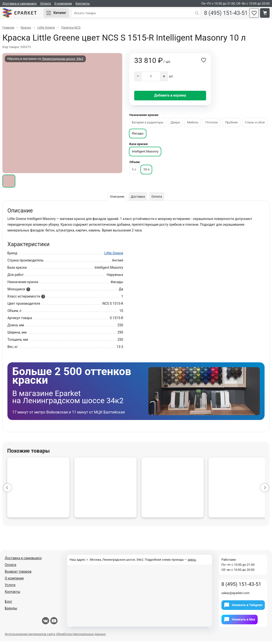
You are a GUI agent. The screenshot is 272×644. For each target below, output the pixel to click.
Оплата (46, 3)
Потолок (212, 125)
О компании (63, 3)
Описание (116, 199)
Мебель (193, 125)
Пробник (231, 125)
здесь (192, 562)
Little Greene (114, 256)
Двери (175, 125)
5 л (134, 172)
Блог (9, 604)
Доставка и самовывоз (20, 3)
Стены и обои (255, 125)
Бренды (11, 611)
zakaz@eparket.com (236, 596)
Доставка (138, 199)
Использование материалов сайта (30, 637)
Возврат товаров (18, 574)
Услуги (10, 588)
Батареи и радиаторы (148, 125)
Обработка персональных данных (81, 637)
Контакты (83, 3)
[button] (7, 490)
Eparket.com (24, 14)
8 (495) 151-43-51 (224, 15)
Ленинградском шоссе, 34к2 (62, 61)
